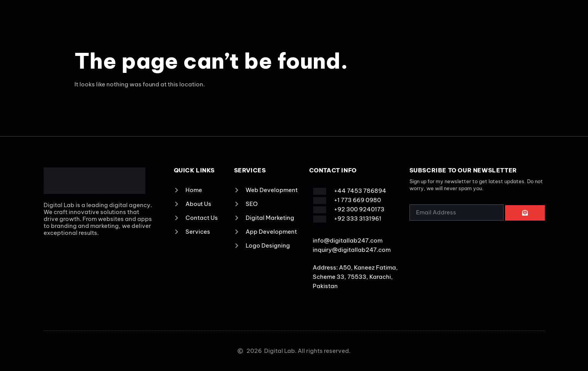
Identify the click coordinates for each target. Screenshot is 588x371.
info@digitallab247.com (348, 240)
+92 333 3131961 (358, 218)
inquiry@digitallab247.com (352, 250)
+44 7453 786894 (360, 191)
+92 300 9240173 (359, 209)
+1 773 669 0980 (357, 200)
